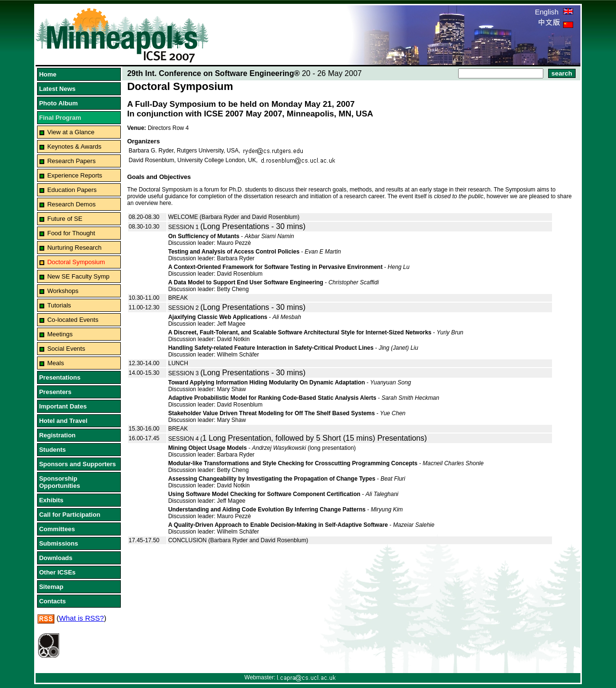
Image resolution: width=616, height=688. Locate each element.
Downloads (56, 558)
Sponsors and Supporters (77, 464)
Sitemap (51, 587)
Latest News (57, 89)
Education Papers (72, 190)
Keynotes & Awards (74, 147)
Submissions (58, 543)
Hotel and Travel (63, 421)
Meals (56, 363)
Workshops (63, 291)
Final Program (60, 118)
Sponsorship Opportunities (59, 482)
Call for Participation (70, 515)
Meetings (60, 334)
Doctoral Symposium (76, 262)
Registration (57, 435)
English (554, 12)
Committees (57, 529)
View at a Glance (71, 132)
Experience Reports (75, 175)
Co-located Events (73, 320)
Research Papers (71, 161)
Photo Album (58, 103)
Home (48, 74)
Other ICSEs (57, 572)
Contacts (52, 601)
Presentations (60, 377)
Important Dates (63, 406)
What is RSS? (82, 618)
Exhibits (51, 500)
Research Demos (71, 204)
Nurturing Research (74, 248)
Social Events (66, 349)
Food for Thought (71, 233)
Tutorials (59, 305)
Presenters (55, 392)
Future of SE (65, 219)
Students (52, 450)
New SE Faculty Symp (78, 276)
